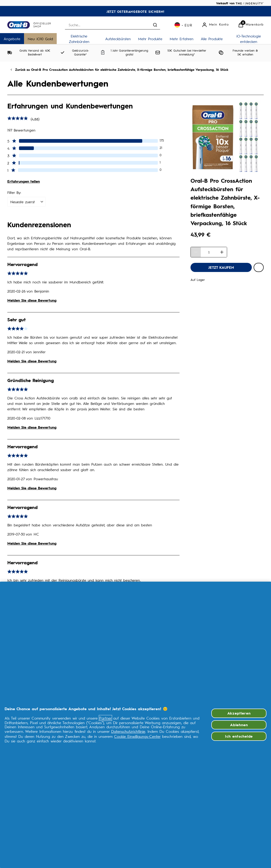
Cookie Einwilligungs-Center (137, 736)
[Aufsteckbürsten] (118, 39)
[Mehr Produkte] (150, 39)
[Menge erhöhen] (222, 252)
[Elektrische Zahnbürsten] (79, 39)
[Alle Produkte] (212, 39)
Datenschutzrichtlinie (128, 731)
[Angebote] (12, 39)
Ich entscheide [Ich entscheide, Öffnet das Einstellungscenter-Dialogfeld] (239, 736)
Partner (105, 718)
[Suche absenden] (155, 25)
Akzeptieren (239, 713)
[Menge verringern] (196, 252)
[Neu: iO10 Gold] (40, 39)
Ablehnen (239, 725)
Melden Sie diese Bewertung (32, 300)
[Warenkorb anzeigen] (251, 25)
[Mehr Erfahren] (182, 39)
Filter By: (14, 192)
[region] (135, 725)
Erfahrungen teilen (24, 181)
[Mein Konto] (215, 25)
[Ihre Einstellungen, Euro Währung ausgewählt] (184, 25)
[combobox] (113, 25)
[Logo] (29, 25)
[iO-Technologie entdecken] (249, 39)
